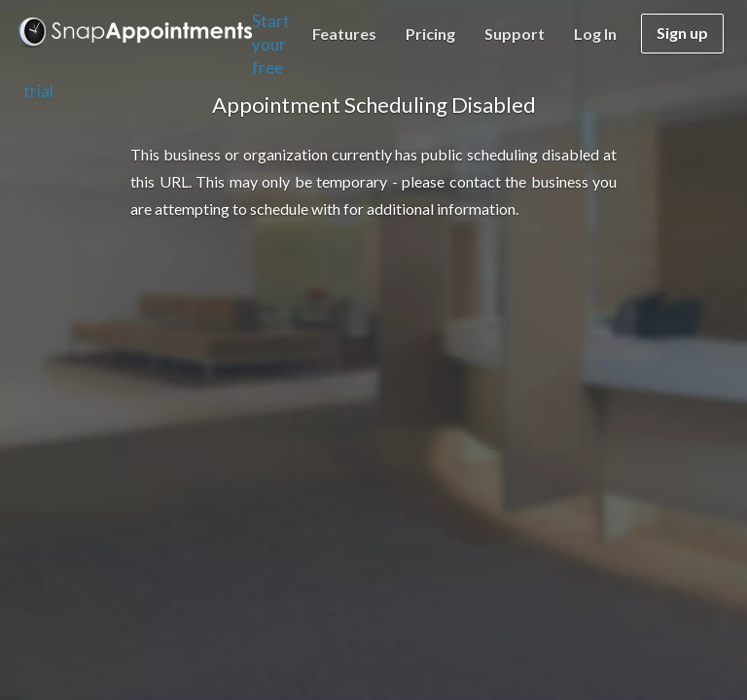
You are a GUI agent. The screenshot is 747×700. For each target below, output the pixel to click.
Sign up (682, 33)
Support (515, 34)
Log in (595, 34)
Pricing (430, 34)
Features (344, 34)
